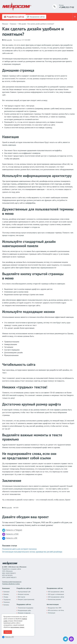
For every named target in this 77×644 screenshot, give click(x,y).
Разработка (14, 17)
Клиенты (6, 594)
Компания (6, 591)
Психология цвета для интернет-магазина (19, 549)
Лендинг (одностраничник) (26, 599)
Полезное (7, 602)
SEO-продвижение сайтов (56, 591)
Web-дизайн (8, 40)
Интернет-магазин (23, 594)
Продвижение (36, 17)
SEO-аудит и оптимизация (56, 594)
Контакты (6, 605)
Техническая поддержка (26, 608)
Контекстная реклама (54, 599)
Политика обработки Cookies (11, 584)
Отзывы (6, 597)
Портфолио (7, 599)
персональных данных (17, 627)
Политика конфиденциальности (12, 581)
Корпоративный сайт (24, 591)
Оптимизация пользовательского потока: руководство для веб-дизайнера (31, 552)
